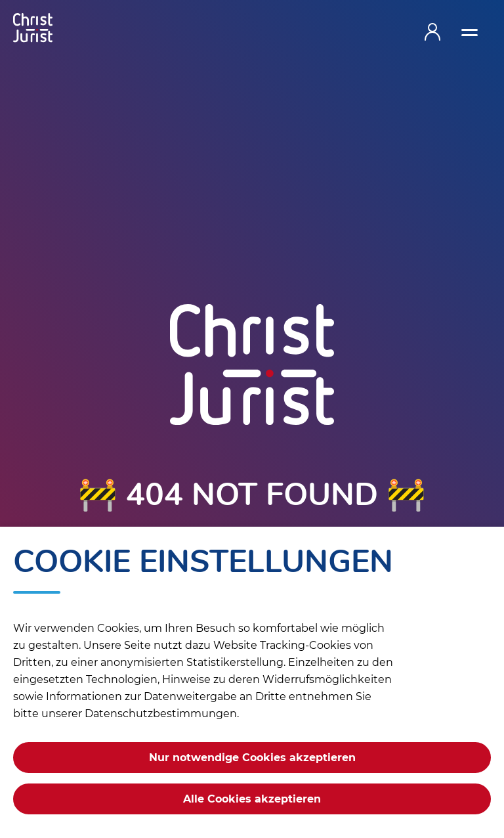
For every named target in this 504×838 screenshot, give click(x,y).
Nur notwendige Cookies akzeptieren (252, 758)
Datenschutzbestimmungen (161, 714)
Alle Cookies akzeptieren (252, 799)
